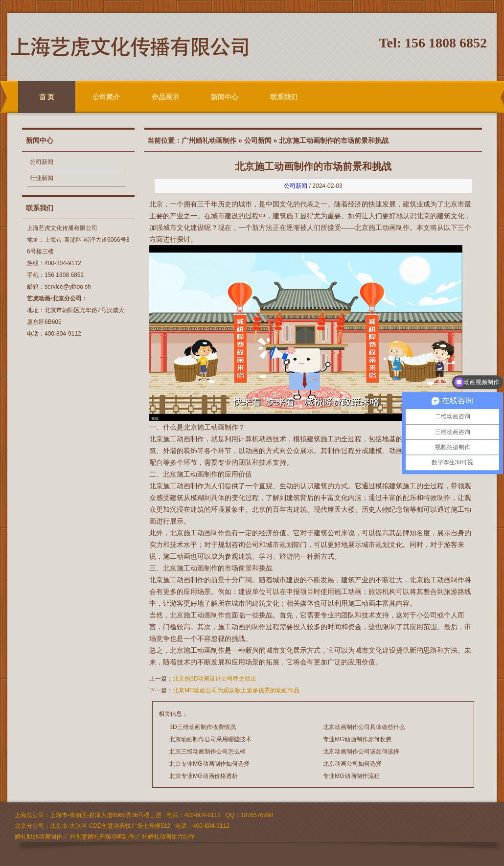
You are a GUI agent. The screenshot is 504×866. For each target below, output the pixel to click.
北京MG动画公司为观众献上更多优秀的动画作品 (236, 690)
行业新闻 (42, 178)
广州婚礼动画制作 (209, 140)
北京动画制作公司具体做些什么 (364, 727)
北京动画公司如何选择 (352, 764)
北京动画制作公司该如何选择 (361, 752)
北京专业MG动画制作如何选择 (209, 764)
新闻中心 (225, 97)
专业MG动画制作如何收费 (357, 739)
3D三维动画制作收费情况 (202, 727)
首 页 (47, 97)
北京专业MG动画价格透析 (203, 776)
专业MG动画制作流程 (351, 776)
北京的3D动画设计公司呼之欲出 (215, 679)
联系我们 (284, 97)
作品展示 (165, 97)
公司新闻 (42, 162)
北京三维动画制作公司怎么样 (207, 752)
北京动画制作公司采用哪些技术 (210, 739)
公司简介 (106, 97)
